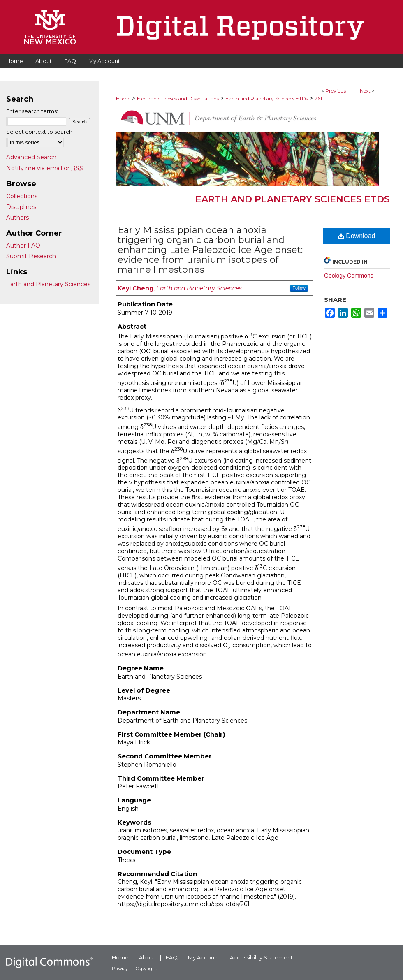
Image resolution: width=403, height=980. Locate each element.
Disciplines (21, 207)
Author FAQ (23, 246)
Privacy (120, 968)
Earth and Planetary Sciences (48, 284)
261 (318, 98)
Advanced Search (31, 157)
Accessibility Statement (261, 957)
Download (357, 236)
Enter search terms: (32, 111)
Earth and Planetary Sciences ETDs (267, 98)
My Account (204, 957)
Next (365, 91)
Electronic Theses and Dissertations (178, 98)
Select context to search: (40, 132)
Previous (336, 91)
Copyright (146, 968)
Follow (299, 288)
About (147, 957)
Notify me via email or (45, 168)
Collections (22, 196)
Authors (17, 218)
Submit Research (31, 256)
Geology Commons (349, 276)
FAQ (172, 957)
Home (123, 98)
